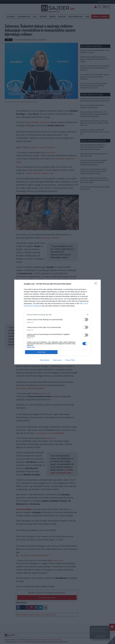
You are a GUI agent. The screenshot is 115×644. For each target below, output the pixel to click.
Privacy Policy (70, 360)
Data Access (57, 360)
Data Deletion (45, 360)
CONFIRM (41, 352)
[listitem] (57, 315)
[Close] (96, 284)
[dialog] (57, 322)
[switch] (85, 320)
